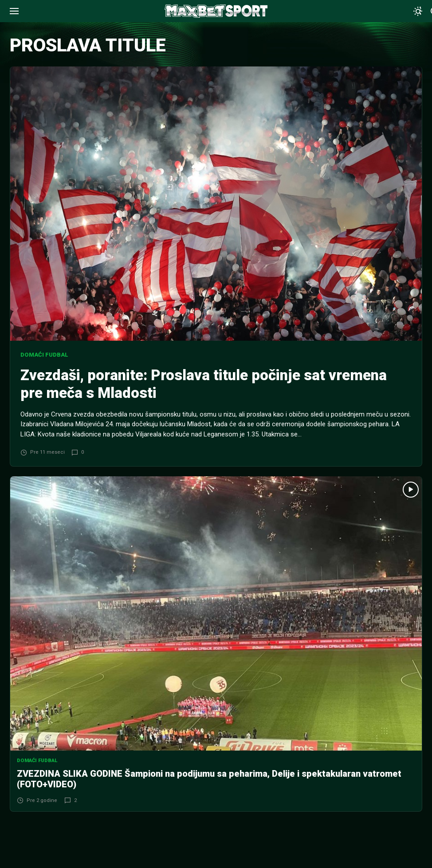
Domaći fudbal (44, 355)
